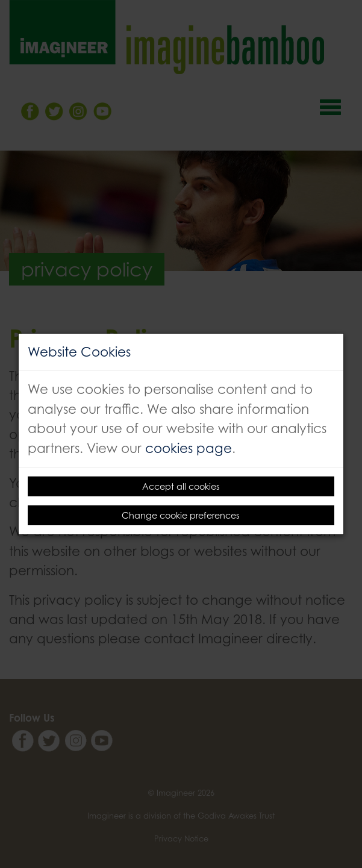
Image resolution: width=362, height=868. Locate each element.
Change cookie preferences (181, 515)
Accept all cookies (181, 486)
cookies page (189, 448)
